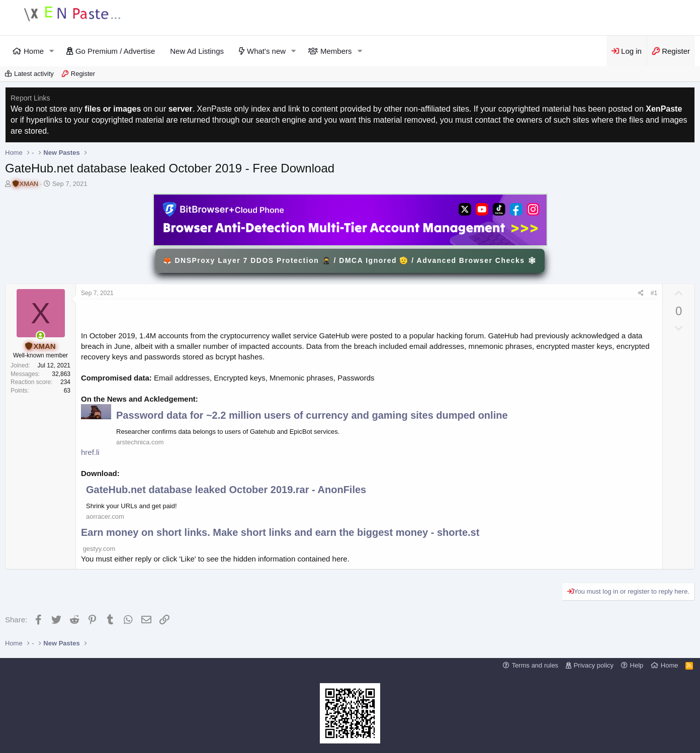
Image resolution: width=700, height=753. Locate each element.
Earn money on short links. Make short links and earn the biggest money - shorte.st (280, 532)
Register (83, 74)
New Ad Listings (197, 51)
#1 (654, 293)
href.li (90, 452)
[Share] (641, 293)
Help (637, 665)
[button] (52, 51)
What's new (266, 51)
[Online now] (40, 336)
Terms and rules (535, 665)
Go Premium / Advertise (115, 51)
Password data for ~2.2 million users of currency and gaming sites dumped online (312, 415)
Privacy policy (594, 665)
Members (336, 51)
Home (34, 51)
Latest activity (34, 74)
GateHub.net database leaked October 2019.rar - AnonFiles (226, 490)
